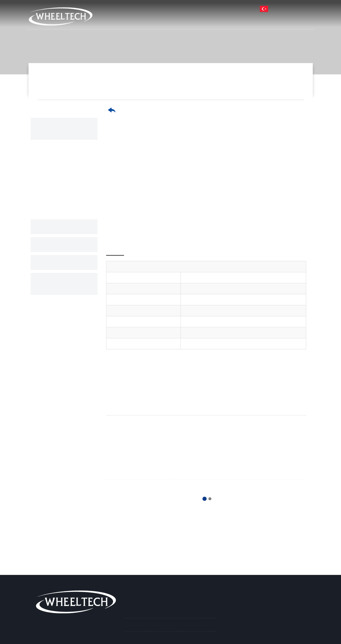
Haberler (250, 20)
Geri (120, 110)
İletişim (298, 20)
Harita (159, 8)
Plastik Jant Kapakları (66, 255)
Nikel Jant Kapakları (63, 220)
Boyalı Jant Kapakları (65, 237)
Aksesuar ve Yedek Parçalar (62, 277)
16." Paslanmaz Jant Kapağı (70, 204)
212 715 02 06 (190, 8)
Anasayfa (135, 20)
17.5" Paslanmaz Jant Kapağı (269, 85)
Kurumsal (171, 20)
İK (275, 20)
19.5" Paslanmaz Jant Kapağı (64, 170)
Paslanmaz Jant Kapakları (201, 85)
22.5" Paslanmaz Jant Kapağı (64, 151)
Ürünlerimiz (211, 20)
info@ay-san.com (232, 8)
